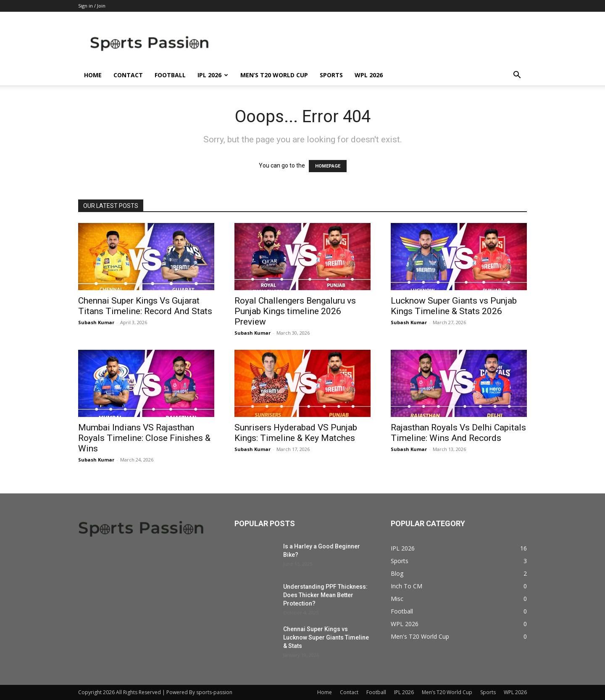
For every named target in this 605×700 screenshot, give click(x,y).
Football (170, 75)
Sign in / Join (92, 6)
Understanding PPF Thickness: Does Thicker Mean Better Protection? (325, 595)
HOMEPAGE (328, 166)
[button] (517, 76)
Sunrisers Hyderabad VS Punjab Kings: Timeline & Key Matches (296, 433)
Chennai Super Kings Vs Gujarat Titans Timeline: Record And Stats (145, 306)
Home (93, 75)
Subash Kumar (96, 322)
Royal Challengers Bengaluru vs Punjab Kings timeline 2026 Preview (295, 311)
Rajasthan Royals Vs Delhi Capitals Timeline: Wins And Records (458, 433)
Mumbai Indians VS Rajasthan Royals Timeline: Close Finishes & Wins (144, 438)
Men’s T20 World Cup (274, 75)
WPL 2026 (369, 75)
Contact (128, 75)
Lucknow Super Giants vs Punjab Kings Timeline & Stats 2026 (454, 306)
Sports (331, 75)
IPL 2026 (213, 75)
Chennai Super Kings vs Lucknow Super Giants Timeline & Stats (326, 637)
